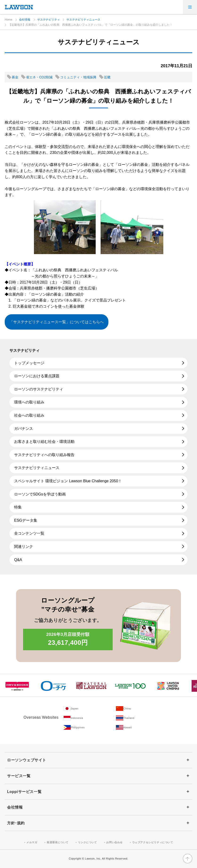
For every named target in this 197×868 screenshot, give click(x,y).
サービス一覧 (19, 776)
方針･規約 (16, 823)
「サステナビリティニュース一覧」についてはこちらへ (57, 322)
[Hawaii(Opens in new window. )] (142, 727)
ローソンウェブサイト (27, 760)
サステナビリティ (49, 20)
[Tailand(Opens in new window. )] (142, 718)
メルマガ (32, 842)
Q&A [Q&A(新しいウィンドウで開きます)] (18, 560)
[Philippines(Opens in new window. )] (90, 727)
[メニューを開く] (190, 7)
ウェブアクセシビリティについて (153, 842)
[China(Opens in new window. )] (142, 709)
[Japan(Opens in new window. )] (90, 709)
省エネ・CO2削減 (39, 77)
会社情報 (25, 20)
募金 (15, 77)
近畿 (107, 77)
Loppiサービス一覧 (24, 792)
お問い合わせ (115, 842)
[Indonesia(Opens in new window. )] (90, 718)
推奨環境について (58, 842)
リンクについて (88, 842)
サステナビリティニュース (83, 20)
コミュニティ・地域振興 (78, 77)
